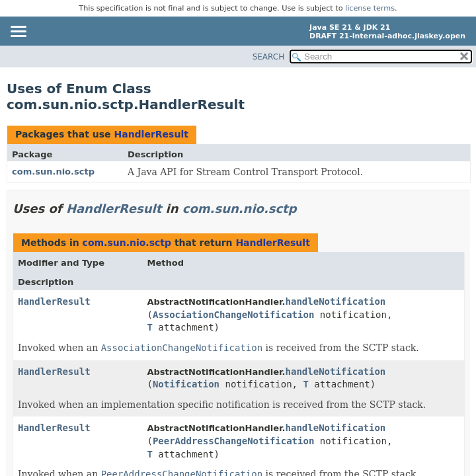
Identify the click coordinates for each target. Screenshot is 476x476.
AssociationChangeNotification (233, 315)
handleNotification (336, 301)
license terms (370, 8)
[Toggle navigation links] (18, 32)
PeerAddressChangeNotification (233, 441)
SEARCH (269, 57)
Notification (186, 384)
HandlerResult (151, 134)
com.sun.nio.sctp (53, 172)
